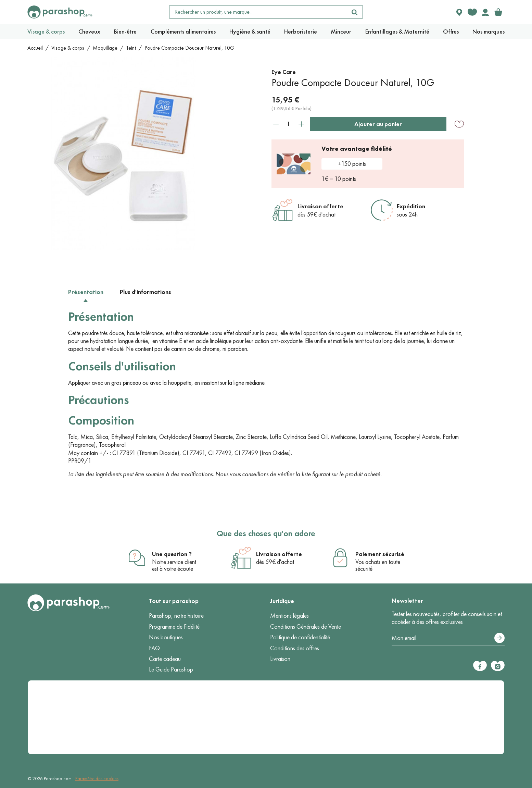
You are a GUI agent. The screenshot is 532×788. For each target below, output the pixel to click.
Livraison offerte (320, 206)
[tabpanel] (266, 394)
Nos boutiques (166, 637)
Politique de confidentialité (300, 637)
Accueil (35, 48)
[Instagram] (498, 666)
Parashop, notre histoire (176, 616)
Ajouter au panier (378, 124)
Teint (131, 48)
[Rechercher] (354, 12)
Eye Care (284, 72)
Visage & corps (68, 48)
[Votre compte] (485, 12)
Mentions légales (289, 616)
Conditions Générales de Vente (306, 627)
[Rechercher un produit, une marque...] (258, 12)
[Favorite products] (472, 12)
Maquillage (105, 48)
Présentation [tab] (86, 292)
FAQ (154, 648)
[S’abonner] (499, 638)
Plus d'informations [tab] (145, 292)
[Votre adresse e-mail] (448, 638)
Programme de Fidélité (174, 627)
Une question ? (172, 554)
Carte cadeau (165, 659)
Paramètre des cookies (97, 779)
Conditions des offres (295, 648)
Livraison (280, 659)
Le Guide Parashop (171, 669)
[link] (498, 12)
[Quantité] (289, 124)
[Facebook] (480, 666)
